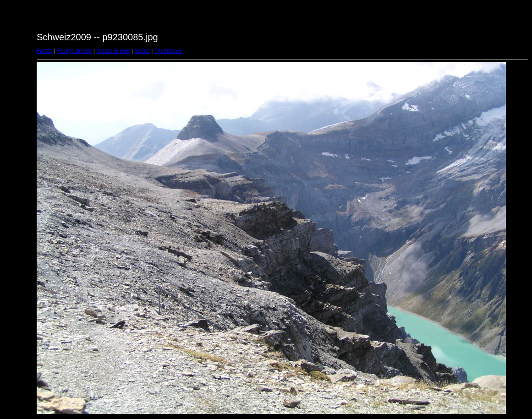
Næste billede (113, 51)
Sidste (142, 51)
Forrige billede (74, 51)
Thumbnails (168, 51)
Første (45, 51)
